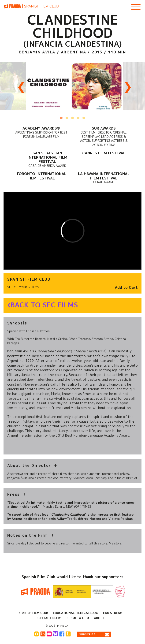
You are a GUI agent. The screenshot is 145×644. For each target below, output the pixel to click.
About (99, 618)
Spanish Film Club (33, 613)
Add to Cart (126, 288)
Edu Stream (113, 613)
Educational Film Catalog (76, 613)
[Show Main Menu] (136, 5)
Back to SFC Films (44, 305)
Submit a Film (78, 618)
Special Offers (49, 618)
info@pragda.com (87, 626)
